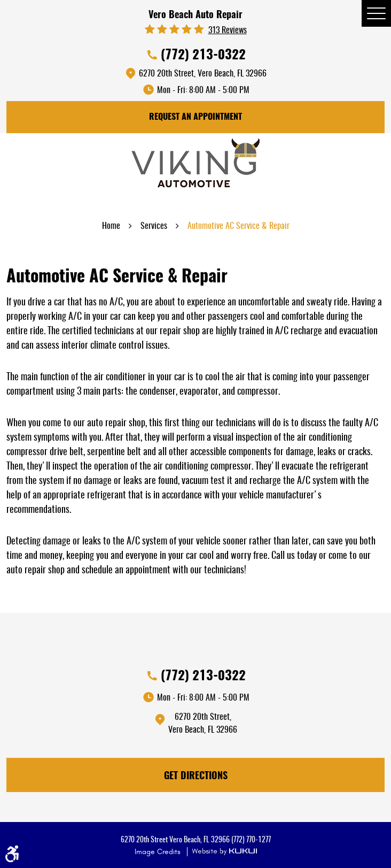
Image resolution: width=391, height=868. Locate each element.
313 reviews (228, 30)
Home (111, 226)
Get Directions (196, 777)
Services (154, 226)
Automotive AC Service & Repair (238, 226)
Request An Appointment (195, 117)
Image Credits (159, 852)
